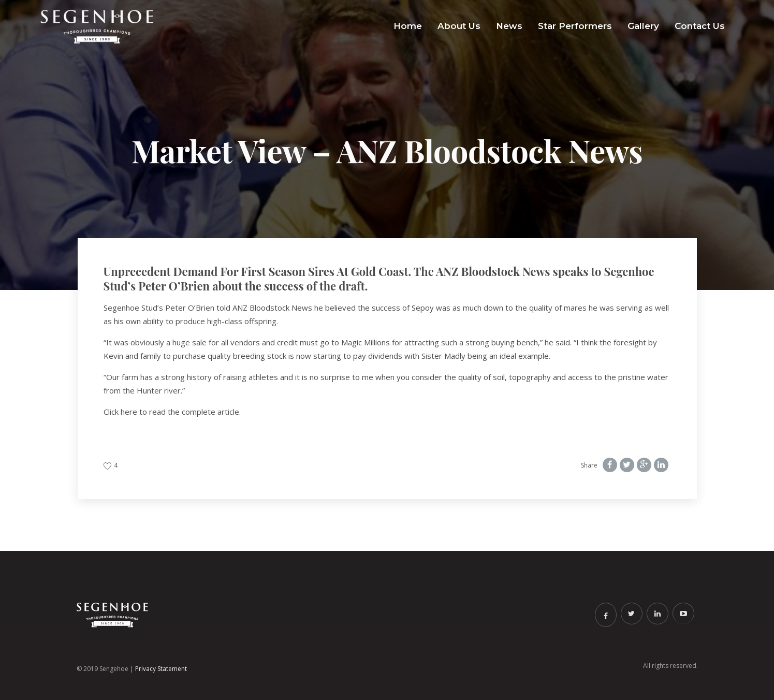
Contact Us (700, 26)
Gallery (643, 26)
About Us (459, 26)
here (129, 412)
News (509, 26)
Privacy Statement (161, 669)
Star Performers (575, 26)
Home (408, 26)
